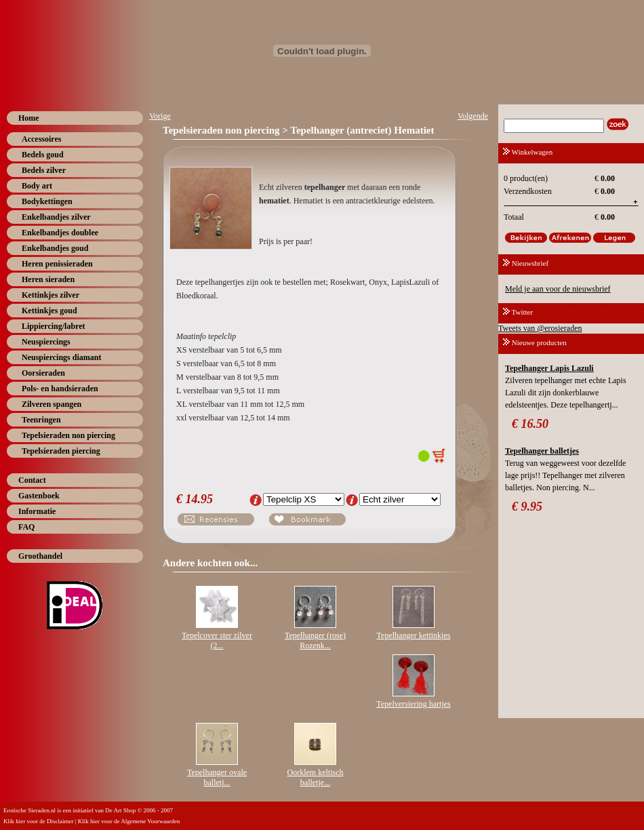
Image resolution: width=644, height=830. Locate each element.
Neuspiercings (46, 342)
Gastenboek (39, 496)
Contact (32, 480)
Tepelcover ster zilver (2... (217, 640)
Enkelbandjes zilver (56, 217)
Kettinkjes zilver (51, 295)
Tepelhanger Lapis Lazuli (549, 368)
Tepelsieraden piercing (61, 451)
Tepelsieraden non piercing (68, 435)
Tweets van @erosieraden (540, 328)
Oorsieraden (43, 373)
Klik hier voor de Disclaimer (38, 821)
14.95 (200, 499)
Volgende (473, 116)
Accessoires (41, 139)
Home (29, 118)
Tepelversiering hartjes (413, 704)
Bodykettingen (47, 201)
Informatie (37, 511)
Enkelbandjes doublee (60, 233)
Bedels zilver (44, 170)
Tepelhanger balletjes (542, 451)
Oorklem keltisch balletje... (316, 777)
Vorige (160, 116)
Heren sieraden (48, 279)
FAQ (26, 527)
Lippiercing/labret (54, 326)
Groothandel (40, 556)
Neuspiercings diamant (61, 357)
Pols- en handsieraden (60, 389)
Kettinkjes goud (49, 311)
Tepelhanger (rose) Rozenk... (315, 640)
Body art (37, 186)
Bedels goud (43, 155)
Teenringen (41, 420)
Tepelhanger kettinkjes (414, 635)
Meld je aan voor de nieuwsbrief (558, 289)
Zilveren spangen (52, 404)
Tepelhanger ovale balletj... (217, 777)
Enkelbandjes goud (55, 248)
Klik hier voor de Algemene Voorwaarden (129, 821)
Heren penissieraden (57, 264)
